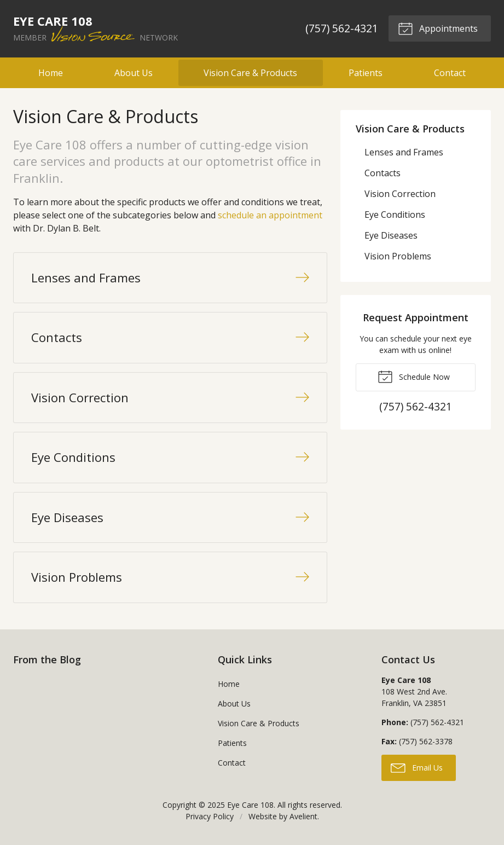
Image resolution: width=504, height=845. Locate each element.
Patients (366, 73)
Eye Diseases (391, 235)
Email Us (417, 767)
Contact (450, 73)
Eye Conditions (395, 215)
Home (51, 73)
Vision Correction (400, 194)
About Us (134, 73)
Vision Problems (398, 256)
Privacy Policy (210, 816)
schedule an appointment (270, 215)
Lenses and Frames (404, 152)
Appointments (438, 28)
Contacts (383, 173)
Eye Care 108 (250, 805)
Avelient (303, 816)
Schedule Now (414, 376)
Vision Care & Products (250, 73)
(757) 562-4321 (342, 28)
